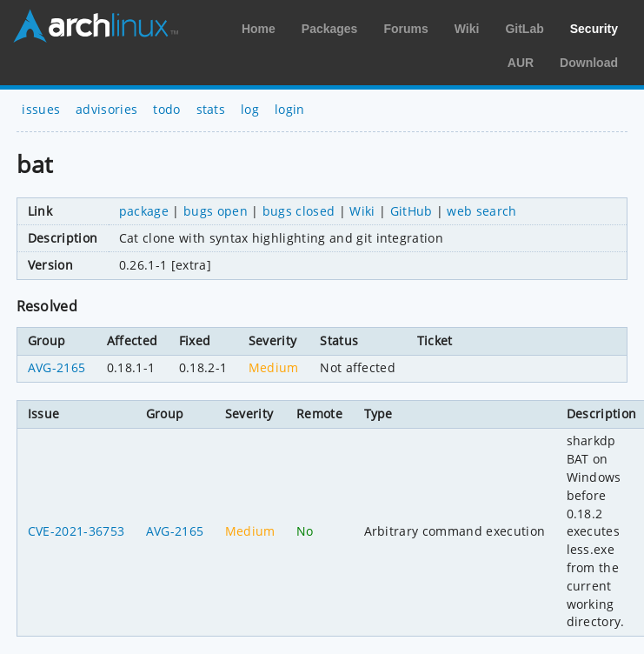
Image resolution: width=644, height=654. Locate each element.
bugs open (216, 211)
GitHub (412, 211)
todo (166, 109)
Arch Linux (96, 26)
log (250, 109)
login (290, 109)
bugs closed (299, 211)
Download (589, 63)
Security (594, 29)
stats (211, 109)
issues (41, 109)
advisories (106, 109)
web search (481, 211)
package (144, 211)
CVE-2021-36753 (76, 531)
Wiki (467, 29)
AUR (521, 63)
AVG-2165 (57, 367)
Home (259, 29)
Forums (405, 29)
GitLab (524, 29)
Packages (330, 29)
